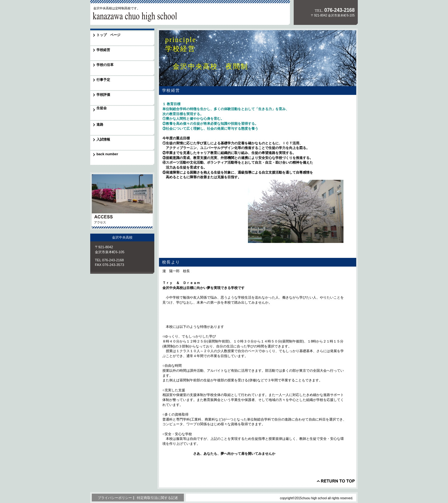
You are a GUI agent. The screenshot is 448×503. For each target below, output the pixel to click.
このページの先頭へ (336, 481)
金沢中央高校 (133, 17)
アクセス (122, 201)
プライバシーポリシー (115, 498)
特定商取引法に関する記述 (157, 498)
